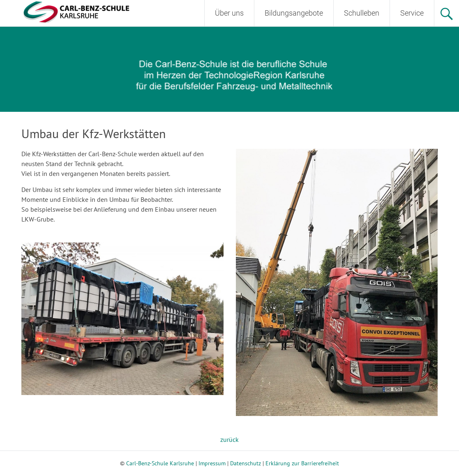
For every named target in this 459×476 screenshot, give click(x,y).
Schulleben (362, 13)
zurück (229, 439)
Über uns (229, 13)
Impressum (212, 463)
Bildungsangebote (294, 13)
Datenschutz (246, 463)
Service (412, 13)
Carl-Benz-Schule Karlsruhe (160, 463)
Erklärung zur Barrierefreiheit (302, 463)
